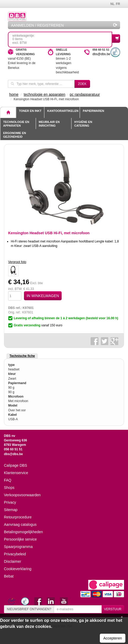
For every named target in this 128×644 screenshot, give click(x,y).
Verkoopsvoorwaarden (22, 495)
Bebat (9, 576)
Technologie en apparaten (16, 124)
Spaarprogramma (18, 547)
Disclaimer (13, 561)
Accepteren (113, 638)
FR (118, 4)
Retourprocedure (18, 517)
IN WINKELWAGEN (43, 296)
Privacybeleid (15, 554)
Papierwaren (93, 111)
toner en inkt (30, 111)
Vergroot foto (17, 262)
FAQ (8, 480)
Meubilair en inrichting (49, 124)
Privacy (10, 502)
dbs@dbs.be (101, 54)
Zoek (82, 84)
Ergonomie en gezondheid (15, 135)
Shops (9, 488)
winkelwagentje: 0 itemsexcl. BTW (62, 39)
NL (112, 4)
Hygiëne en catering (83, 124)
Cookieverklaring (18, 569)
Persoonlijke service (20, 539)
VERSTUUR (113, 609)
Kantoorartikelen (63, 111)
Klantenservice (16, 473)
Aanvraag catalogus (20, 524)
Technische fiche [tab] (22, 356)
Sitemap (11, 510)
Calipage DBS (16, 465)
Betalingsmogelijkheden (23, 532)
